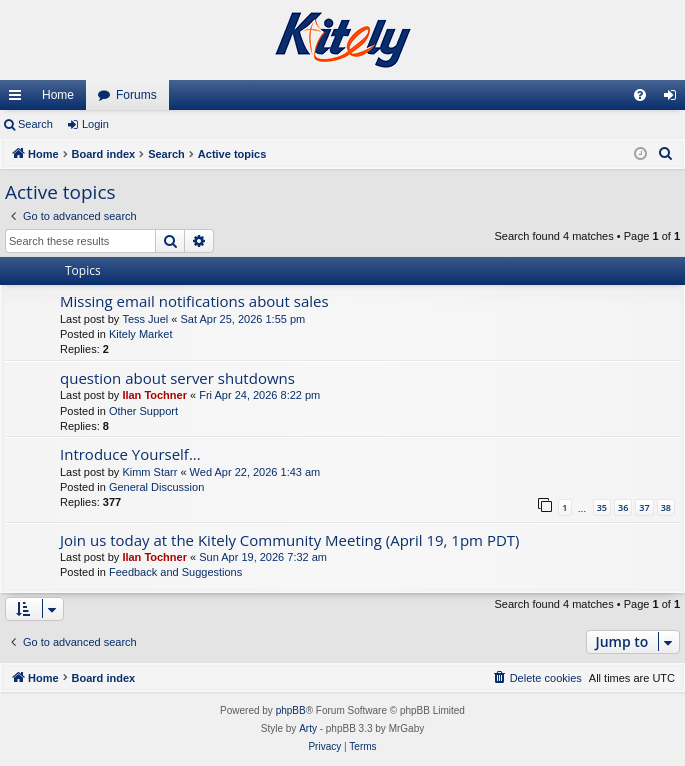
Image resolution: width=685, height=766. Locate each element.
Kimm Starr (149, 472)
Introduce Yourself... (130, 454)
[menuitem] (640, 95)
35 (602, 507)
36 (623, 507)
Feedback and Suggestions (175, 572)
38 (666, 507)
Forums (136, 95)
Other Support (143, 411)
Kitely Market (141, 334)
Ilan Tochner (154, 395)
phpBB (291, 710)
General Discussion (156, 487)
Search (35, 124)
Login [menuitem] (674, 99)
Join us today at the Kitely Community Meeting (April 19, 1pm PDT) (290, 540)
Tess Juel (145, 319)
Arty (308, 728)
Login (95, 124)
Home (58, 95)
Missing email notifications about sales (194, 301)
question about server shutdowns (177, 378)
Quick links (19, 99)
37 (644, 507)
